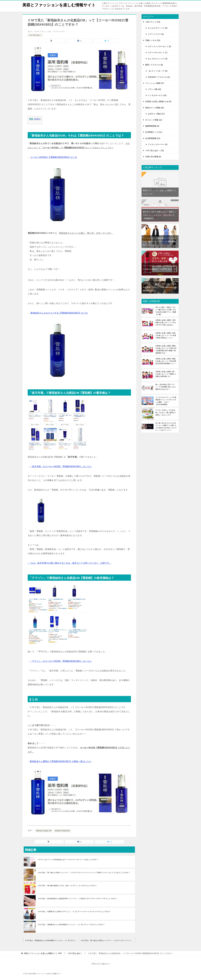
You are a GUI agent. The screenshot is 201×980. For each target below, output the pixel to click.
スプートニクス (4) (156, 34)
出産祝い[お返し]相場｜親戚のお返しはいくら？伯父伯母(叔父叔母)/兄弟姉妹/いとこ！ (166, 361)
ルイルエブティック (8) (158, 28)
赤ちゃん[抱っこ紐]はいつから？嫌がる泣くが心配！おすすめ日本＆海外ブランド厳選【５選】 (166, 311)
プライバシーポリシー (101, 964)
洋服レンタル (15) (153, 40)
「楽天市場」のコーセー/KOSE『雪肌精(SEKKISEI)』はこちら (61, 466)
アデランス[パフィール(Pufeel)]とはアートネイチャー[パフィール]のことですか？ (68, 860)
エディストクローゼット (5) (159, 46)
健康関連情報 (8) (152, 126)
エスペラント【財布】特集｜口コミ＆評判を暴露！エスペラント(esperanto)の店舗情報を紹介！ (160, 287)
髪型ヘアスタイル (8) (154, 65)
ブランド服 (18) (154, 89)
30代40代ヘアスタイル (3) (159, 77)
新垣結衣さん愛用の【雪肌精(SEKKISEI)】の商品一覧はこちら (61, 761)
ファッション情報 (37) (155, 83)
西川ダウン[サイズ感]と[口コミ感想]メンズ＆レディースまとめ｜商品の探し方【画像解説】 (160, 215)
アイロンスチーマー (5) (158, 144)
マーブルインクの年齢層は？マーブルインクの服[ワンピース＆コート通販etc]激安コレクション (160, 241)
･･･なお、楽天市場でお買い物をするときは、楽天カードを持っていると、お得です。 (70, 563)
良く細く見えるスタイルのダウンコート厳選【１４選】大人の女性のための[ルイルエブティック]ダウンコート (166, 427)
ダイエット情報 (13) (154, 120)
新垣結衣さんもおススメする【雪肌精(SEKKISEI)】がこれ (59, 313)
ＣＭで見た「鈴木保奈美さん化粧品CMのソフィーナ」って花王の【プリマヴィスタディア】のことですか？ (77, 899)
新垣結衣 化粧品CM (62, 831)
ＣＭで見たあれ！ (35, 35)
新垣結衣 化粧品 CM (44, 831)
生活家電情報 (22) (153, 138)
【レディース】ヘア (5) (158, 71)
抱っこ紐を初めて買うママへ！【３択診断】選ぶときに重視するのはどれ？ (166, 387)
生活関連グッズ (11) (154, 132)
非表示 (37, 119)
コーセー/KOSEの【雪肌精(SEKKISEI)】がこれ (54, 157)
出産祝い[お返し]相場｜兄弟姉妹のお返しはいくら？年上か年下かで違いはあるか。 (166, 323)
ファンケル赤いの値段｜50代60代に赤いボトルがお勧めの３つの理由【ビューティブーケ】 (160, 269)
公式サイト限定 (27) (156, 114)
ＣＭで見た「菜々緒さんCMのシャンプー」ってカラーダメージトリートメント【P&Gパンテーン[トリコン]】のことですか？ (84, 873)
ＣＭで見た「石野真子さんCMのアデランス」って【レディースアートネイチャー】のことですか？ (74, 912)
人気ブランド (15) (153, 22)
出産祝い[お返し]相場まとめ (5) (158, 101)
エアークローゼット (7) (158, 53)
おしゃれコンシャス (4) (158, 59)
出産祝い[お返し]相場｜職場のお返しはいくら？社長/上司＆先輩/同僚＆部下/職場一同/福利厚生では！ (166, 349)
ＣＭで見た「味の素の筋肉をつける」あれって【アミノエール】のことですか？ (67, 886)
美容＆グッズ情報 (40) (155, 108)
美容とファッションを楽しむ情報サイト (59, 5)
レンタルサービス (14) (157, 95)
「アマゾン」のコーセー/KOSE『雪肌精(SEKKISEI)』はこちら (61, 661)
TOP (43, 953)
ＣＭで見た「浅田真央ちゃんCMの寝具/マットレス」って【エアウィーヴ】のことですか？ (71, 925)
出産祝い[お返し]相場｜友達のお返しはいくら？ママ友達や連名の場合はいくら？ (166, 335)
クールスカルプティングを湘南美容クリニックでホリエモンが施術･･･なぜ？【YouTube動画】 (166, 401)
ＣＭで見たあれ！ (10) (155, 151)
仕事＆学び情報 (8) (153, 157)
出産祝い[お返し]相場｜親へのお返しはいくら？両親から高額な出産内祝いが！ (166, 374)
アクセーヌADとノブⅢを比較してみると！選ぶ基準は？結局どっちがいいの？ (166, 413)
